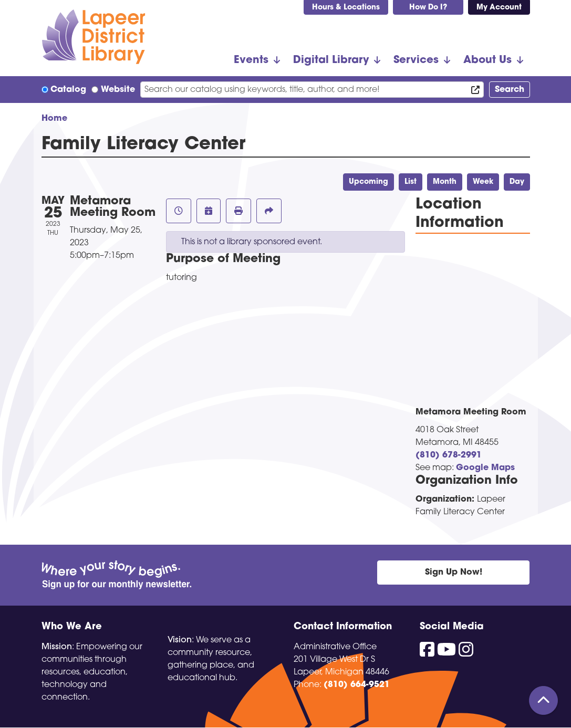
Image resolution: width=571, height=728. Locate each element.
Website (118, 90)
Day (517, 182)
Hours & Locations (346, 8)
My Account (499, 8)
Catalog (68, 90)
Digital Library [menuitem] (331, 60)
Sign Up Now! (454, 573)
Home (54, 119)
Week (483, 182)
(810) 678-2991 (449, 455)
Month (445, 182)
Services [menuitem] (416, 60)
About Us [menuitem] (487, 60)
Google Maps (485, 468)
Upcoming (368, 182)
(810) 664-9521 (357, 685)
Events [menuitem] (251, 60)
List (411, 182)
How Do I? (428, 8)
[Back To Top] (543, 700)
